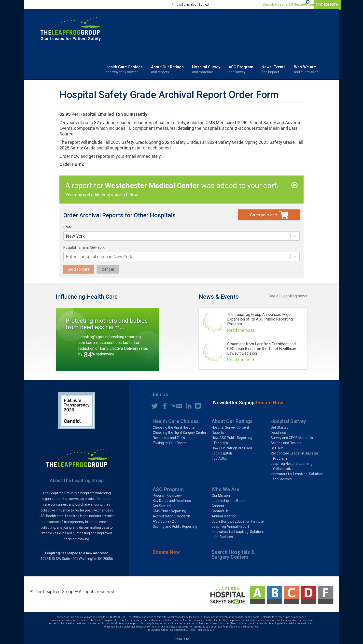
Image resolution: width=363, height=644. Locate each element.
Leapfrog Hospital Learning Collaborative (292, 466)
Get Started (280, 427)
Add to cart (79, 269)
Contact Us (220, 511)
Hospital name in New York (84, 248)
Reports (218, 433)
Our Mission (221, 496)
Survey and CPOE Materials (292, 438)
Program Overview (167, 496)
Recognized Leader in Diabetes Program (295, 456)
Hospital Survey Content (230, 427)
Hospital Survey (206, 70)
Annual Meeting (224, 516)
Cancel (108, 269)
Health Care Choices (124, 70)
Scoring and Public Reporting (175, 527)
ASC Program (241, 70)
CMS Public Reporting (169, 511)
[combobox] (67, 236)
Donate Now (327, 4)
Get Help (277, 448)
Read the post (241, 330)
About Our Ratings (167, 70)
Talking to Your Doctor (170, 443)
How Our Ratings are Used (232, 448)
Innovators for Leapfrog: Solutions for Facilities (297, 476)
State (68, 227)
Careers (218, 506)
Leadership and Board (229, 501)
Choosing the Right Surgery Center (180, 433)
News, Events (274, 70)
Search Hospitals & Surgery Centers (291, 4)
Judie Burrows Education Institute (238, 521)
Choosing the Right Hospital (174, 427)
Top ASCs (219, 458)
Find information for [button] (190, 4)
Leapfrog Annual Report (230, 527)
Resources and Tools (169, 438)
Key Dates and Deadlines (172, 501)
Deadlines (278, 433)
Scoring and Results (286, 443)
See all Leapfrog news (288, 296)
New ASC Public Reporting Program (232, 440)
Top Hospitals (222, 453)
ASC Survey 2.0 (165, 521)
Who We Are (306, 70)
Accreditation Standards (172, 516)
